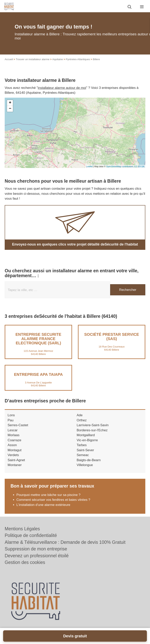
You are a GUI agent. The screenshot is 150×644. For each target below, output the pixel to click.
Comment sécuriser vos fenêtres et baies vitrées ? (53, 500)
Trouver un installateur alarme (33, 59)
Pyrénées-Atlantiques (78, 59)
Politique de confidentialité (31, 535)
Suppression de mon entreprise (36, 549)
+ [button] (10, 103)
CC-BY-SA (139, 166)
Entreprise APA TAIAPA (38, 374)
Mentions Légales (22, 529)
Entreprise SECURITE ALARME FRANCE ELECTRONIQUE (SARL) (38, 339)
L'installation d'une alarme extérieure (43, 505)
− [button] (10, 109)
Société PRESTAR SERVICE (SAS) (112, 337)
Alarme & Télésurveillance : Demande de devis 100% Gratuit (65, 542)
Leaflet (89, 166)
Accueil (9, 59)
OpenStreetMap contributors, (120, 166)
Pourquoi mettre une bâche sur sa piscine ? (48, 495)
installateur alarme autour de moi (62, 88)
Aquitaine (58, 59)
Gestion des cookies (25, 562)
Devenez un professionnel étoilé (37, 556)
